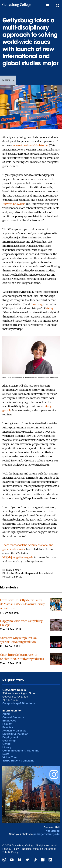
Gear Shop (9, 741)
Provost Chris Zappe (14, 204)
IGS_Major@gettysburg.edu (18, 557)
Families (8, 727)
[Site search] (58, 5)
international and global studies (30, 145)
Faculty (7, 724)
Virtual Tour (10, 757)
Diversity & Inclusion (15, 734)
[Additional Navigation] (47, 5)
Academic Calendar (15, 731)
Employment (10, 737)
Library (7, 747)
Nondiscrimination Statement (39, 849)
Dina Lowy (36, 304)
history (49, 308)
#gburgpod (53, 831)
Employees (9, 721)
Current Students (13, 717)
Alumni (7, 714)
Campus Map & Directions (19, 703)
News (6, 80)
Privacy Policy (11, 849)
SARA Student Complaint (18, 761)
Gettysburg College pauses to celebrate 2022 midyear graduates (22, 657)
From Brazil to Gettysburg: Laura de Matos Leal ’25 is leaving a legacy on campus (22, 604)
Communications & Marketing (21, 751)
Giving (6, 744)
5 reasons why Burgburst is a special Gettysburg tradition (18, 640)
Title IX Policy (10, 852)
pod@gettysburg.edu (46, 834)
